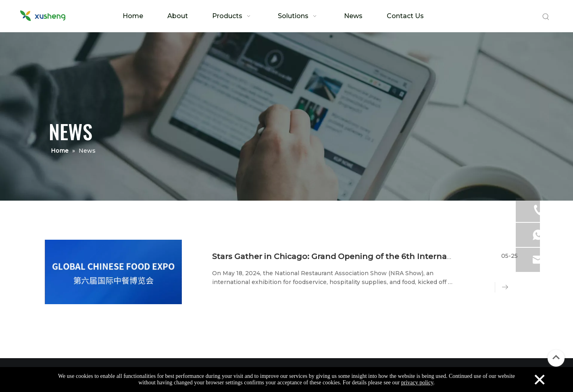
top (556, 357)
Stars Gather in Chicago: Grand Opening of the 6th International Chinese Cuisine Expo (385, 256)
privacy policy (417, 383)
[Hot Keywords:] (546, 17)
